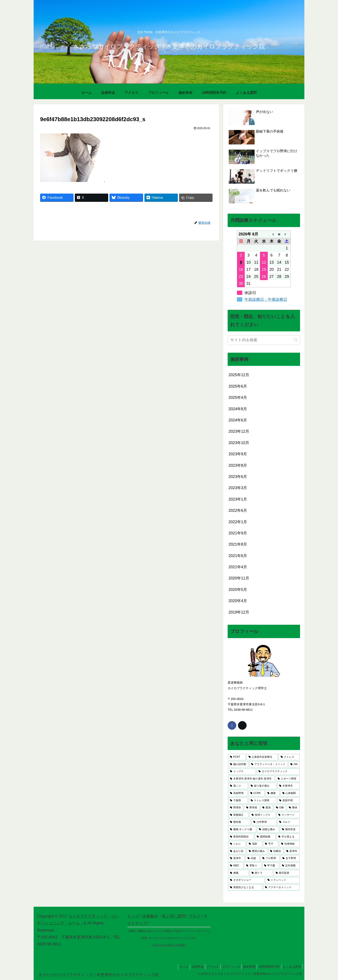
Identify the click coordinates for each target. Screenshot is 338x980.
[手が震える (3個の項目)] (288, 837)
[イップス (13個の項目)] (242, 772)
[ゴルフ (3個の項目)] (288, 822)
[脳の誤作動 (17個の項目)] (238, 764)
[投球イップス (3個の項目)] (263, 815)
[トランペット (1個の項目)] (283, 880)
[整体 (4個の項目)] (293, 808)
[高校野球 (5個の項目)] (238, 793)
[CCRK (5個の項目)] (257, 793)
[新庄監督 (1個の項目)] (287, 873)
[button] (296, 340)
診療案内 (150, 916)
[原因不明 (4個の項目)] (288, 801)
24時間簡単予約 (267, 967)
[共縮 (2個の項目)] (253, 858)
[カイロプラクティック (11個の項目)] (278, 772)
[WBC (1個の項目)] (236, 866)
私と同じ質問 (174, 916)
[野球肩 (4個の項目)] (252, 808)
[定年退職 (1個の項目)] (290, 866)
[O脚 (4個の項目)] (280, 808)
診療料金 (190, 967)
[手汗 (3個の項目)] (271, 844)
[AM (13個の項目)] (294, 764)
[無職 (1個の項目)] (238, 873)
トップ (133, 916)
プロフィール (226, 967)
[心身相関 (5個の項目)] (290, 793)
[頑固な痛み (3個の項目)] (268, 830)
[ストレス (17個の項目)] (289, 757)
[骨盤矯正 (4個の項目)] (238, 815)
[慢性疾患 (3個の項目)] (290, 830)
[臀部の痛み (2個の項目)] (257, 851)
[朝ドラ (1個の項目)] (261, 873)
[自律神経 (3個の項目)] (289, 844)
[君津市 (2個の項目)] (236, 858)
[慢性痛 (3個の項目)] (239, 822)
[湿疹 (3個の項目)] (254, 844)
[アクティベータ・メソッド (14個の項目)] (268, 764)
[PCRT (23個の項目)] (237, 757)
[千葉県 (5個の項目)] (238, 801)
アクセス (206, 967)
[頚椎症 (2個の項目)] (276, 851)
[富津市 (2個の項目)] (292, 851)
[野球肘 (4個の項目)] (236, 808)
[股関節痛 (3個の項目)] (265, 837)
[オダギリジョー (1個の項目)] (246, 880)
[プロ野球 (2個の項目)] (270, 858)
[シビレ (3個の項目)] (237, 844)
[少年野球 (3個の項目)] (264, 822)
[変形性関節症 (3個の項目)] (241, 837)
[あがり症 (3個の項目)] (237, 851)
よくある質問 (291, 967)
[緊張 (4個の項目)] (267, 808)
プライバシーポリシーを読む (169, 945)
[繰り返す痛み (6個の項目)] (263, 786)
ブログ (194, 916)
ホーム (175, 967)
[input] (264, 340)
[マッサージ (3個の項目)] (288, 815)
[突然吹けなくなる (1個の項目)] (245, 888)
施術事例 (246, 967)
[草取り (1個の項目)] (253, 866)
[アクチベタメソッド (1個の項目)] (281, 888)
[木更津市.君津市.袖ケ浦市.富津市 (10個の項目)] (251, 779)
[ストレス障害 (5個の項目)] (263, 801)
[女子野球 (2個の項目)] (290, 858)
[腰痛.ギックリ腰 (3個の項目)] (242, 830)
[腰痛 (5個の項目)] (272, 793)
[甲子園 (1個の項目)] (271, 866)
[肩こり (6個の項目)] (238, 786)
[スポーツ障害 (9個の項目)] (288, 779)
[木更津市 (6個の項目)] (288, 786)
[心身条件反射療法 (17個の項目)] (262, 757)
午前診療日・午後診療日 (266, 299)
